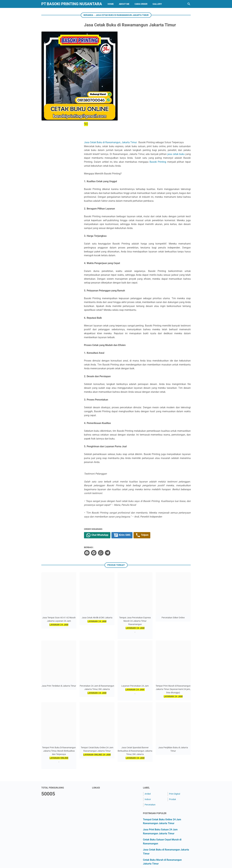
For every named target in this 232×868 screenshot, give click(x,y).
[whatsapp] (115, 489)
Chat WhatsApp (112, 472)
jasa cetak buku (125, 79)
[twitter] (108, 489)
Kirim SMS (137, 472)
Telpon (158, 472)
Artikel (148, 730)
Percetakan (150, 741)
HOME (111, 4)
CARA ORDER (141, 4)
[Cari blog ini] (189, 4)
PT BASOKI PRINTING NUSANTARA (72, 4)
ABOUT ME (124, 4)
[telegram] (121, 489)
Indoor (148, 736)
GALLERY (157, 4)
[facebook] (101, 489)
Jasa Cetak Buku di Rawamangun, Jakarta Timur (126, 59)
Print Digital (175, 730)
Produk (172, 736)
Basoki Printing (131, 86)
